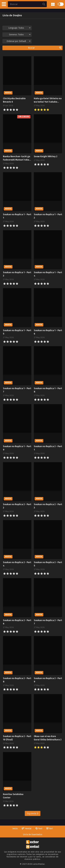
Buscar (45, 48)
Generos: (20, 35)
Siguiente (33, 813)
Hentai (27, 828)
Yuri (49, 828)
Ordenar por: (18, 41)
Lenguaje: (19, 28)
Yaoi (39, 828)
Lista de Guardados (33, 834)
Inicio (15, 828)
